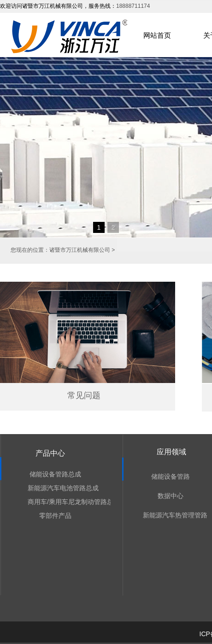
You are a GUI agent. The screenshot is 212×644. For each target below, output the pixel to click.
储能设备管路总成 (55, 474)
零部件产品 (55, 516)
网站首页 (157, 35)
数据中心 (171, 496)
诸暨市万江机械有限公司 (80, 250)
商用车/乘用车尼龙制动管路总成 (56, 502)
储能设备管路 (171, 476)
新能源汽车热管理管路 (171, 515)
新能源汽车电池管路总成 (56, 488)
